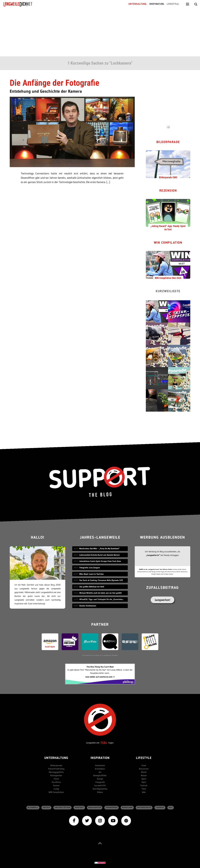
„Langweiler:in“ (153, 555)
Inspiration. (157, 4)
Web (144, 792)
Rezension (168, 191)
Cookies (160, 808)
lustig (56, 789)
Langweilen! (163, 600)
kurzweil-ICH (100, 785)
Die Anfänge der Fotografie (55, 83)
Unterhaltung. (138, 4)
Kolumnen (144, 769)
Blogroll (33, 808)
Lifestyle (144, 758)
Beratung (127, 808)
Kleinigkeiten (56, 775)
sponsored (112, 808)
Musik (144, 772)
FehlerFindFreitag (56, 769)
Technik (144, 785)
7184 (104, 743)
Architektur (100, 769)
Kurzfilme (56, 782)
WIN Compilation (168, 243)
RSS (171, 808)
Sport (144, 779)
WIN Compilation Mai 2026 (168, 278)
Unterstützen (63, 808)
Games (56, 785)
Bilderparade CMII (168, 177)
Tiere (144, 789)
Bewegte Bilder (100, 775)
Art (100, 772)
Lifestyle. (173, 4)
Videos (100, 792)
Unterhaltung (56, 758)
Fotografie (100, 782)
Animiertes (100, 765)
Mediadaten (95, 808)
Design (100, 779)
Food (144, 765)
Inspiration (100, 758)
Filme (56, 779)
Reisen (144, 775)
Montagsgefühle (56, 772)
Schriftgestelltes (100, 789)
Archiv (47, 808)
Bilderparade (168, 142)
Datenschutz (144, 808)
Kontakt (79, 808)
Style (144, 782)
